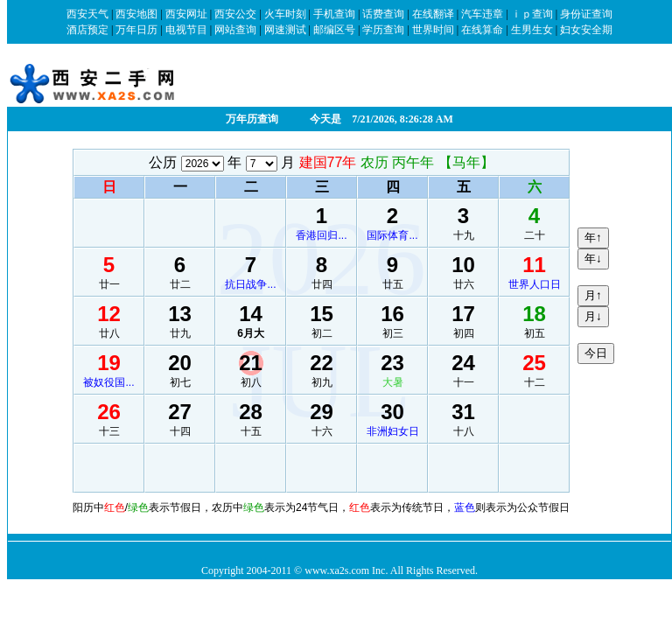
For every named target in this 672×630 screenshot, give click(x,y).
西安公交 (235, 14)
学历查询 (383, 30)
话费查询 (383, 14)
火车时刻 (285, 14)
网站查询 (235, 30)
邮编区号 (334, 30)
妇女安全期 (586, 30)
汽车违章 (482, 14)
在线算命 (482, 30)
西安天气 (87, 14)
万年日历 (136, 30)
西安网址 (186, 14)
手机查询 (334, 14)
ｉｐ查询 (532, 14)
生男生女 (532, 30)
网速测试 (285, 30)
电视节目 (186, 30)
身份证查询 (586, 14)
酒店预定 (87, 30)
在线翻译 (433, 14)
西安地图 (136, 14)
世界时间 (433, 30)
